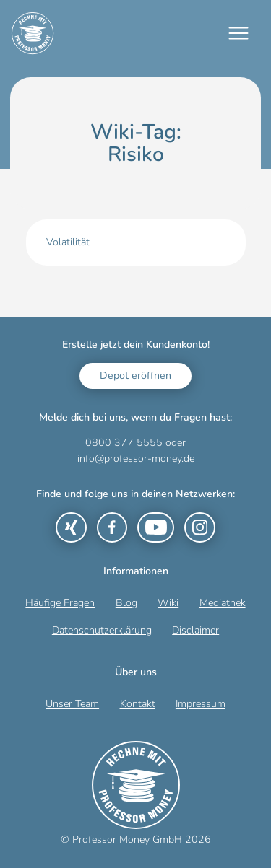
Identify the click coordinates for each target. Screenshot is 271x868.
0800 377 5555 (124, 443)
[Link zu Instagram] (199, 527)
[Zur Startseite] (33, 33)
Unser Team (72, 704)
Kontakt (138, 704)
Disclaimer (195, 630)
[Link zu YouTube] (156, 527)
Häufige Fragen (60, 603)
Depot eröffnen (135, 376)
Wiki (168, 603)
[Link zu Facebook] (112, 527)
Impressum (201, 704)
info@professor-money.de (136, 459)
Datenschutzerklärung (102, 630)
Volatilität (68, 242)
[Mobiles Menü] (238, 33)
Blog (126, 603)
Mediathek (223, 603)
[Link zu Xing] (71, 527)
